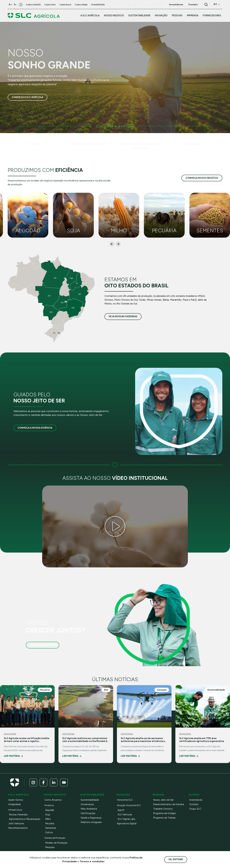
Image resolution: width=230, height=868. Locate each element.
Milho (48, 819)
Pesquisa (50, 847)
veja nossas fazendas (123, 316)
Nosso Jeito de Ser (163, 800)
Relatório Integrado (91, 822)
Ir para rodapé (81, 5)
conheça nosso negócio (202, 178)
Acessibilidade (98, 5)
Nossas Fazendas (18, 815)
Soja (48, 815)
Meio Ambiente (89, 809)
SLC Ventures (125, 815)
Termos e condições (92, 861)
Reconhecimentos (18, 828)
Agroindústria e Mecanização (25, 819)
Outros (49, 832)
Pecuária (50, 823)
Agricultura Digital (127, 823)
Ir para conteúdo (33, 5)
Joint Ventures (16, 823)
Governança (87, 804)
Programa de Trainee (164, 818)
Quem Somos (16, 800)
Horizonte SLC (125, 800)
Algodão (50, 810)
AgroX (121, 810)
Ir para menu (50, 5)
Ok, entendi (176, 859)
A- (15, 4)
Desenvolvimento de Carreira (169, 804)
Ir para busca (65, 5)
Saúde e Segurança (91, 818)
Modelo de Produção (56, 843)
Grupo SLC (195, 809)
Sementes (51, 828)
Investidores (196, 800)
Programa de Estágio (165, 813)
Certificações (88, 813)
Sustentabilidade (90, 800)
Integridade (15, 804)
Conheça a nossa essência (35, 428)
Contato (194, 804)
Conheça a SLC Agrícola (27, 97)
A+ (10, 4)
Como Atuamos (53, 800)
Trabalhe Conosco (43, 645)
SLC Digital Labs (126, 819)
